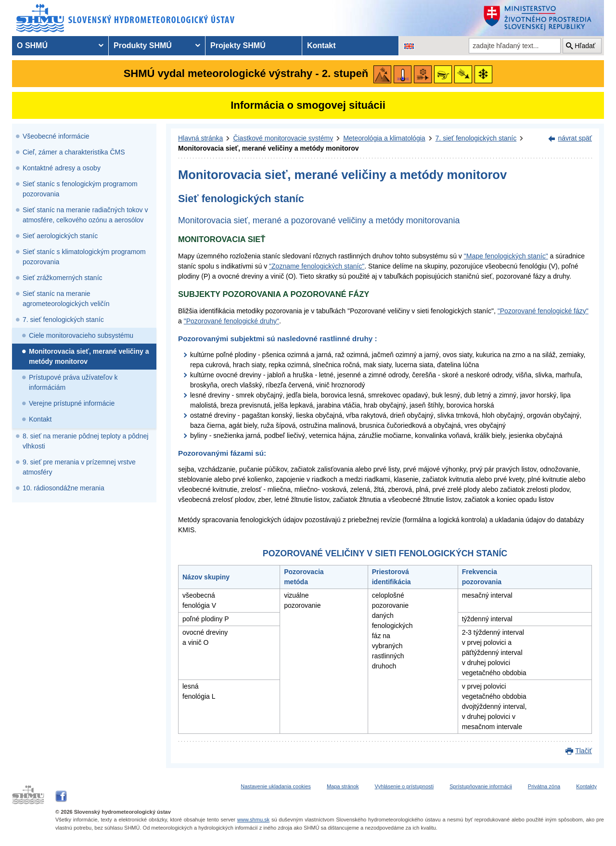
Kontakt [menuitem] (321, 45)
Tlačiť (584, 751)
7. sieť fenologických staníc (63, 320)
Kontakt (40, 419)
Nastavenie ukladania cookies (276, 786)
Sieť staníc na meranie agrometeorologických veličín (66, 299)
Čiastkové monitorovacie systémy (283, 138)
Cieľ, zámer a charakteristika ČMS (74, 152)
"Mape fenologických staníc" (506, 256)
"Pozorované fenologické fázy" (543, 311)
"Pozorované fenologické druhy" (231, 321)
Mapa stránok (343, 786)
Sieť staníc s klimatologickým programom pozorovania (84, 257)
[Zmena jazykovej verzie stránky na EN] (409, 46)
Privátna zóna (544, 786)
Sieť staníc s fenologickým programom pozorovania (80, 189)
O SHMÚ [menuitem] (32, 45)
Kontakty (586, 786)
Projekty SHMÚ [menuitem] (238, 45)
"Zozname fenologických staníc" (317, 266)
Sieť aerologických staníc (60, 236)
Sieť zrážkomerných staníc (63, 278)
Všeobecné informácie (56, 136)
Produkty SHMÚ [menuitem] (143, 45)
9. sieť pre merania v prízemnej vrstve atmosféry (79, 467)
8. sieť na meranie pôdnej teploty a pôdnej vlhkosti (85, 441)
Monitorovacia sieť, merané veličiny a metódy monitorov (89, 356)
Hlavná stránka (200, 138)
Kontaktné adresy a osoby (62, 168)
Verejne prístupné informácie (72, 403)
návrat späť (575, 138)
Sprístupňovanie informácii (481, 786)
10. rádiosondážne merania (64, 488)
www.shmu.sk (253, 820)
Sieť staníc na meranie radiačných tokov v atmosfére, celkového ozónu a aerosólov (85, 215)
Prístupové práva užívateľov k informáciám (73, 382)
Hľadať (585, 46)
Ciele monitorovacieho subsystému (81, 335)
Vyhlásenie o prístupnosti (404, 786)
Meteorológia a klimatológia (384, 138)
